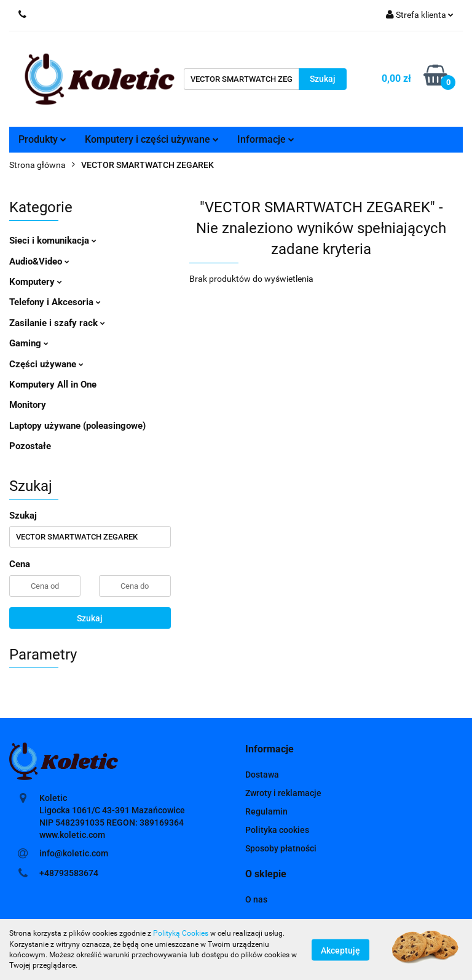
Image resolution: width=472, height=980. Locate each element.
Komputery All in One (53, 384)
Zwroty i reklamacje (283, 793)
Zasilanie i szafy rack (57, 323)
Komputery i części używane (152, 139)
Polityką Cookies (181, 933)
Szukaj (90, 618)
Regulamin (266, 811)
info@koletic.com (74, 853)
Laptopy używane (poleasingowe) (77, 426)
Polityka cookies (277, 830)
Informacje (266, 139)
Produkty (42, 139)
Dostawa (262, 775)
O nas (256, 899)
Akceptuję (340, 950)
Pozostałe (30, 446)
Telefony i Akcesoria (55, 302)
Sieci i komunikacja (53, 241)
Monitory (28, 405)
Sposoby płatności (281, 848)
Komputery (36, 282)
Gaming (29, 343)
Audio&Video (39, 261)
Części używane (46, 364)
